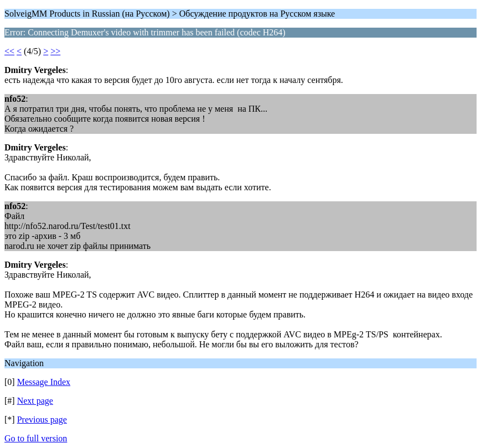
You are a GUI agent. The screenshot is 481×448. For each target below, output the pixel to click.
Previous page (42, 420)
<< (9, 51)
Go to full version (36, 438)
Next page (35, 401)
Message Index (44, 382)
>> (55, 51)
